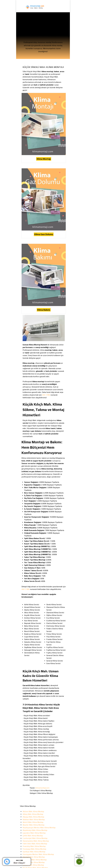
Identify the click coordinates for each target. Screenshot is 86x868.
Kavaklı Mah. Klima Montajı (33, 865)
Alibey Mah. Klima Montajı (33, 814)
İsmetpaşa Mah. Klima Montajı (35, 860)
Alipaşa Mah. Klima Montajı (33, 817)
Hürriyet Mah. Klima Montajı (34, 857)
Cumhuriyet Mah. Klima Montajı (35, 838)
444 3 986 (46, 395)
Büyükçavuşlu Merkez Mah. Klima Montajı (39, 828)
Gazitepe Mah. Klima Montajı (34, 852)
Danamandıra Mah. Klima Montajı (36, 841)
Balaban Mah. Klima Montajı (34, 820)
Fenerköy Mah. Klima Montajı (34, 846)
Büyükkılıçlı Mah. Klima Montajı (35, 830)
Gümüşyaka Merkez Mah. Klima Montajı (38, 854)
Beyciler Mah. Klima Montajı (33, 825)
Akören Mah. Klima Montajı (33, 811)
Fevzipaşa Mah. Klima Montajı (34, 849)
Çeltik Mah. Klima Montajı (33, 836)
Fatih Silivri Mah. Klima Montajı (35, 844)
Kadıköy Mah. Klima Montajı (34, 862)
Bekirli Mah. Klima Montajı (33, 822)
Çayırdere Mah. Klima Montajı (34, 833)
